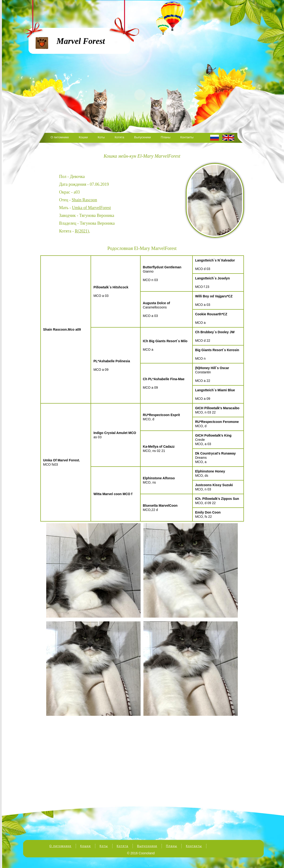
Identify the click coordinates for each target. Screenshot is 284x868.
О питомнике (60, 137)
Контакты (187, 137)
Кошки (83, 137)
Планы (166, 137)
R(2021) (82, 231)
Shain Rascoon (84, 200)
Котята (119, 137)
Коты (101, 137)
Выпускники (143, 137)
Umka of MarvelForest (91, 208)
